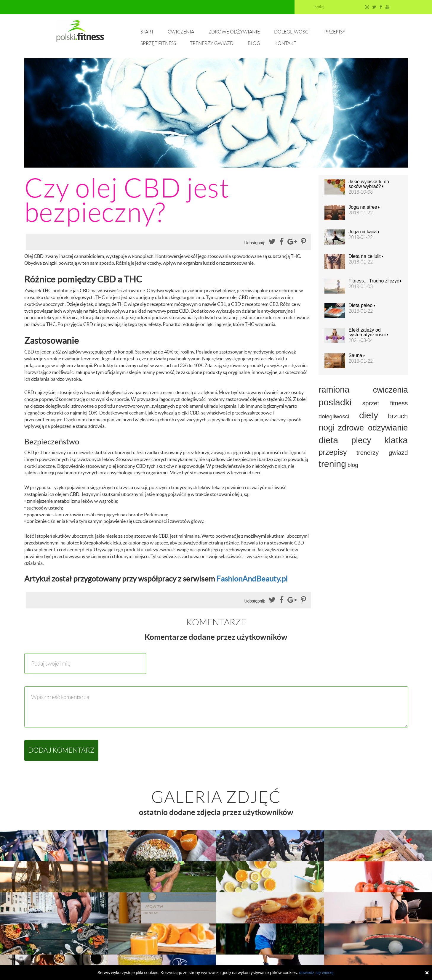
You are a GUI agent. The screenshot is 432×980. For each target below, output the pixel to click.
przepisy (333, 452)
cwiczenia (391, 390)
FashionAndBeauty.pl (252, 579)
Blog (254, 43)
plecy (361, 440)
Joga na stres (364, 207)
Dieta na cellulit (366, 256)
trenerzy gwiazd (382, 453)
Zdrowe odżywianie (234, 32)
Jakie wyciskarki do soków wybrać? (369, 184)
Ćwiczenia (181, 32)
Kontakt (285, 43)
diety (369, 415)
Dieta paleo (362, 306)
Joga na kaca (364, 232)
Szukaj (320, 7)
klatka (396, 440)
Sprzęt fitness (158, 43)
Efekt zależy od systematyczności (368, 332)
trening (332, 464)
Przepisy (335, 32)
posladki (335, 402)
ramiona (334, 390)
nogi (327, 428)
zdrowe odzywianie (373, 428)
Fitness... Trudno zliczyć (375, 281)
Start (147, 32)
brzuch (398, 416)
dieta (328, 440)
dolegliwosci (334, 416)
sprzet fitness (385, 403)
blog (353, 465)
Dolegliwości (292, 32)
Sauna (357, 356)
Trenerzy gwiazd (212, 43)
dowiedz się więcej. (317, 973)
